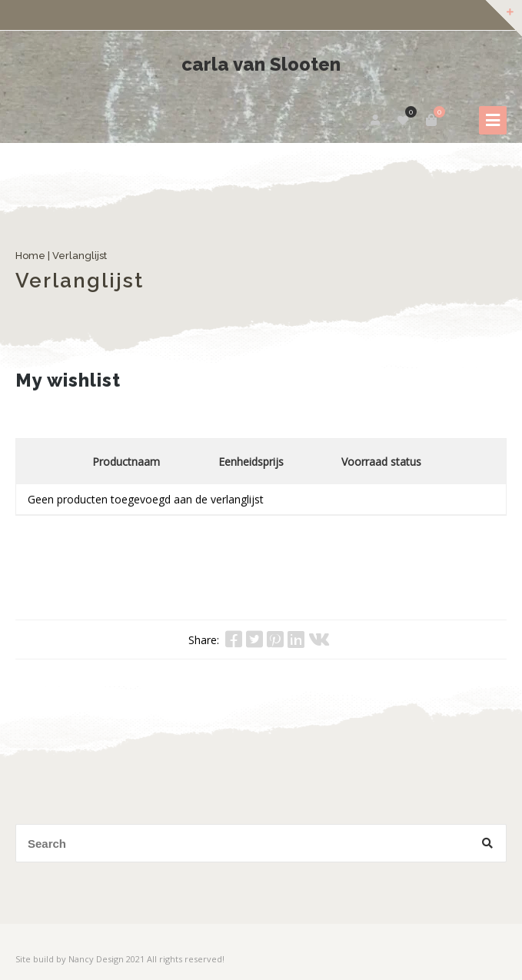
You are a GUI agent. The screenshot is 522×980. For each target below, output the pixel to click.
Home (30, 256)
